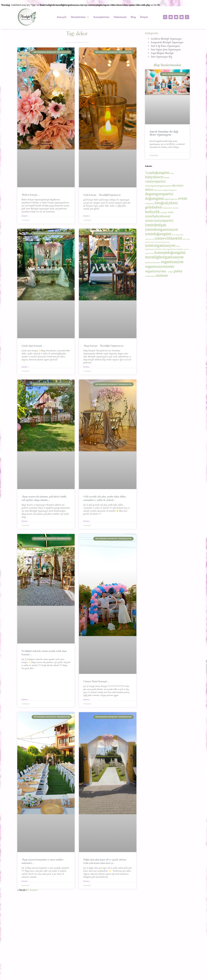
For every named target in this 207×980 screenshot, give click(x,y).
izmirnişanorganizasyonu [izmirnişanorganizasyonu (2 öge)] (162, 242)
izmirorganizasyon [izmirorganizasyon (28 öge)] (160, 245)
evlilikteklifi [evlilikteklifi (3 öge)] (150, 204)
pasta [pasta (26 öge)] (178, 271)
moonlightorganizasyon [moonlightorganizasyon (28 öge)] (164, 257)
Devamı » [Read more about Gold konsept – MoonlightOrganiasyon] (87, 216)
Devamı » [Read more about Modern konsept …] (25, 216)
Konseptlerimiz (101, 17)
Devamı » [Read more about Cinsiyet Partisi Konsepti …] (87, 700)
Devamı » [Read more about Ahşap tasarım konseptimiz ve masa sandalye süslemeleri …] (25, 881)
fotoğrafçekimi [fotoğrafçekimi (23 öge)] (166, 203)
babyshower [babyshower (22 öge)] (154, 177)
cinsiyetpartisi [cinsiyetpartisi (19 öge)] (155, 181)
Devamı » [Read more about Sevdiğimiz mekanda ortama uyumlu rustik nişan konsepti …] (25, 700)
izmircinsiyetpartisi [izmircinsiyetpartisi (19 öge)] (159, 220)
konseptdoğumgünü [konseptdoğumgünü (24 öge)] (170, 252)
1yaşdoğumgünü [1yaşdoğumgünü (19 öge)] (157, 173)
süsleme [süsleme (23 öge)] (162, 275)
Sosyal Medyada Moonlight (162, 53)
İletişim (144, 17)
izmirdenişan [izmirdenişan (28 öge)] (156, 225)
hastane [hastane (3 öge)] (176, 208)
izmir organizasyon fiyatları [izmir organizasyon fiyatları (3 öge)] (172, 249)
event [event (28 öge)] (183, 198)
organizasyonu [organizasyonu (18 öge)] (156, 271)
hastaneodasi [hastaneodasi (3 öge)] (168, 208)
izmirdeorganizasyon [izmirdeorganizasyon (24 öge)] (162, 229)
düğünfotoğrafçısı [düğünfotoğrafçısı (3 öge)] (171, 199)
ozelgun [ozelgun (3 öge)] (170, 272)
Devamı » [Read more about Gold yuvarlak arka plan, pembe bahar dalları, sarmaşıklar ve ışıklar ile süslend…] (87, 521)
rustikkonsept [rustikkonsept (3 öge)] (150, 276)
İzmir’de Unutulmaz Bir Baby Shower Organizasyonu (164, 133)
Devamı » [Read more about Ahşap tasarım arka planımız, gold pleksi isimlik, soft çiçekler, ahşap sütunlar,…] (25, 521)
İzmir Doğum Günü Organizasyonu (166, 50)
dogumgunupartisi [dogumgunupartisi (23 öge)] (159, 194)
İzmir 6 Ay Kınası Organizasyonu (165, 46)
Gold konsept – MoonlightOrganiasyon (102, 195)
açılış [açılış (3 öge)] (172, 173)
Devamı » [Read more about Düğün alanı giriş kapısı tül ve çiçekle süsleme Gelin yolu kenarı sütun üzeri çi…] (87, 881)
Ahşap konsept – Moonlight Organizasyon (103, 346)
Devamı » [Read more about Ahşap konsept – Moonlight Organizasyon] (87, 367)
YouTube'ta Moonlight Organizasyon (166, 39)
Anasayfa (62, 17)
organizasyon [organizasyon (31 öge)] (172, 262)
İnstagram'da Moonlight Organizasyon (167, 42)
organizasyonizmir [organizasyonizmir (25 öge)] (160, 266)
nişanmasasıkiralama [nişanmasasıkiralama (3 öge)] (153, 263)
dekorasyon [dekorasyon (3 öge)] (158, 190)
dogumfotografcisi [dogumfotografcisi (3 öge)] (170, 190)
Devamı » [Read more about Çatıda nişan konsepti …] (25, 367)
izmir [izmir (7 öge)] (171, 212)
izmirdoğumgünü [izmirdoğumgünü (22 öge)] (158, 234)
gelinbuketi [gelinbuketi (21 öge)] (154, 207)
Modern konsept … (31, 195)
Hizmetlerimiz (80, 17)
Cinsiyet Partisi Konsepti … (96, 681)
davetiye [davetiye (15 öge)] (178, 185)
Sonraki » (34, 890)
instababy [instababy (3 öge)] (164, 212)
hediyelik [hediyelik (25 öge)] (152, 212)
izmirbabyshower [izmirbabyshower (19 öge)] (158, 216)
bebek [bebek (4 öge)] (167, 178)
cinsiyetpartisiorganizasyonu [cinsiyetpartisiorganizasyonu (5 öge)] (158, 186)
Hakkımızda (120, 17)
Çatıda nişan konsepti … (33, 346)
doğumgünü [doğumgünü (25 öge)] (154, 198)
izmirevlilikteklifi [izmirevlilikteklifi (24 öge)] (168, 238)
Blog (133, 17)
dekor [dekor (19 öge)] (149, 189)
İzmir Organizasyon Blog (162, 57)
